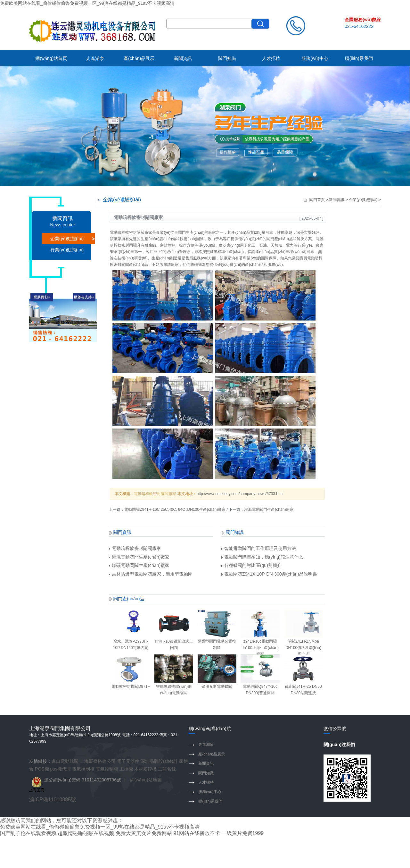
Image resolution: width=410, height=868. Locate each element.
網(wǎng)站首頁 (51, 58)
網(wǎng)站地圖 (146, 780)
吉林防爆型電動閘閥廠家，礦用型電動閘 (151, 574)
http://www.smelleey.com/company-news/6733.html (240, 494)
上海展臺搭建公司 (98, 761)
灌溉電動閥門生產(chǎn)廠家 (269, 510)
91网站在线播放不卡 (197, 833)
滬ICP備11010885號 (53, 800)
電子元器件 (128, 761)
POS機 (42, 769)
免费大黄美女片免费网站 (144, 833)
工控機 (126, 769)
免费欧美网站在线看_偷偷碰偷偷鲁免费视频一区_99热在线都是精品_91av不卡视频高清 (87, 3)
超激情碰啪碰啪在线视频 (86, 833)
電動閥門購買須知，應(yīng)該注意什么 (262, 557)
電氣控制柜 (83, 769)
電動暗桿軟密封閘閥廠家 (135, 548)
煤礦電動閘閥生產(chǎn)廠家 (139, 565)
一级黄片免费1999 (243, 833)
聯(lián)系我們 (359, 58)
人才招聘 (271, 58)
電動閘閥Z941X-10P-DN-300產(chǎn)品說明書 (269, 574)
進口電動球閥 (65, 761)
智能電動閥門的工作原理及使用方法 (259, 548)
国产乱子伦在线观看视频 (28, 833)
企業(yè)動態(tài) (67, 239)
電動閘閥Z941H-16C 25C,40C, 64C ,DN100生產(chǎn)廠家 (175, 510)
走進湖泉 (95, 58)
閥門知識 (227, 58)
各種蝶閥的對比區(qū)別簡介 (251, 565)
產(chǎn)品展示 (139, 58)
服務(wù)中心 (315, 58)
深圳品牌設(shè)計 (159, 761)
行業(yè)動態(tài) (67, 250)
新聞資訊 (183, 58)
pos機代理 (61, 769)
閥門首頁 (317, 200)
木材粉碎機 (145, 769)
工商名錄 (167, 769)
